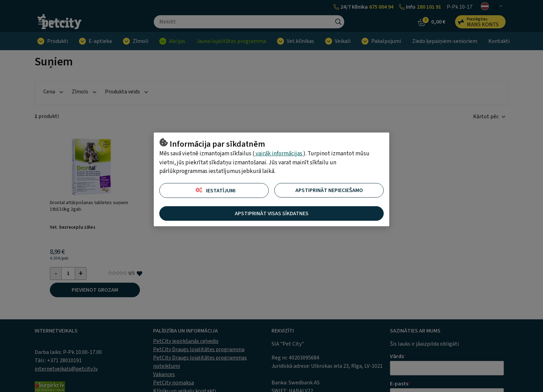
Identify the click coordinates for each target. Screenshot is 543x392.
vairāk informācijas (279, 154)
